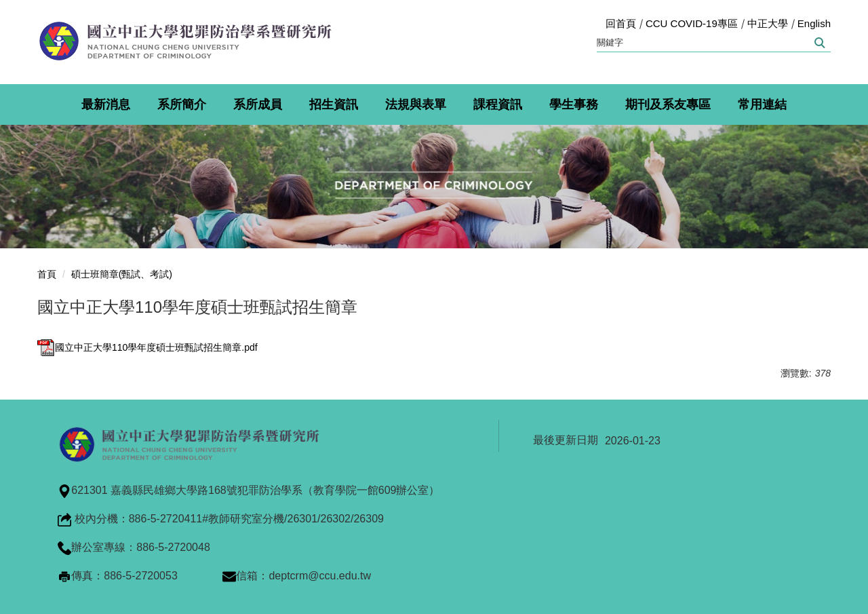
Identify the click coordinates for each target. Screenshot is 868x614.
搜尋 (819, 43)
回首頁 (621, 23)
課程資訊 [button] (498, 104)
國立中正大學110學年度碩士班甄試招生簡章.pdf (147, 347)
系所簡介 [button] (182, 104)
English (814, 23)
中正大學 (768, 23)
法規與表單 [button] (416, 104)
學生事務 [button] (574, 104)
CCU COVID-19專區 (692, 23)
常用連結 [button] (762, 104)
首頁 (47, 274)
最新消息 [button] (106, 104)
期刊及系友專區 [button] (668, 104)
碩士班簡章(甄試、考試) (122, 274)
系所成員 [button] (258, 104)
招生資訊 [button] (334, 104)
